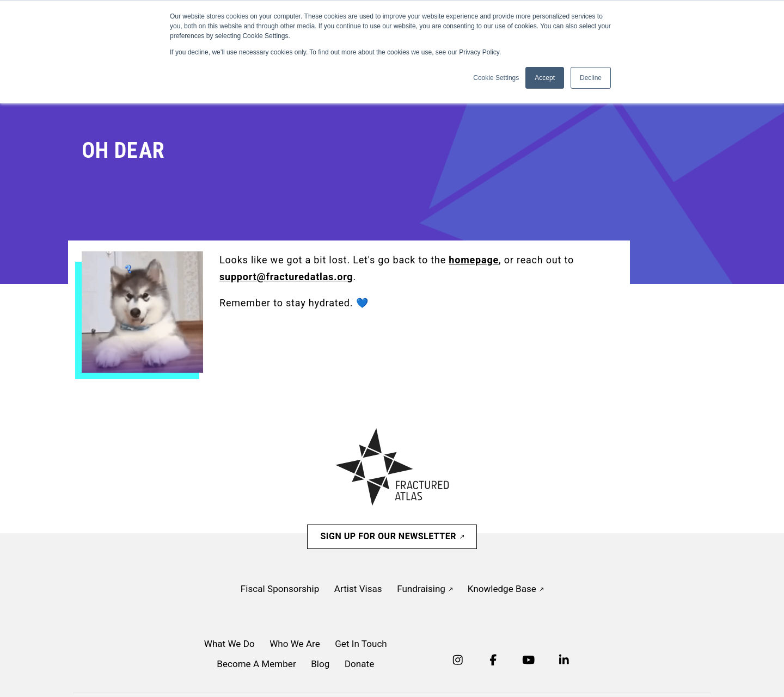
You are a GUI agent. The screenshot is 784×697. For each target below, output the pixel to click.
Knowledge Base (506, 589)
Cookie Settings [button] (496, 78)
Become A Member (256, 664)
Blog (320, 664)
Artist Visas (358, 589)
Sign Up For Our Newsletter (392, 536)
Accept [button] (545, 78)
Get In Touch (361, 644)
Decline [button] (591, 78)
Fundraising (425, 589)
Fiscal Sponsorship (280, 589)
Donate (359, 664)
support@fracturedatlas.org (286, 277)
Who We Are (295, 644)
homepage (474, 260)
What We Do (229, 644)
